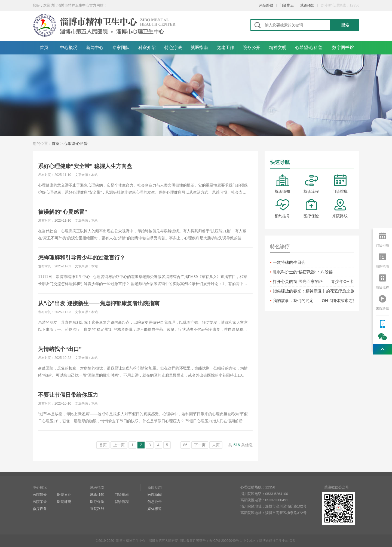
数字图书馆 (343, 48)
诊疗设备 (40, 509)
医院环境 (64, 502)
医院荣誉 (40, 502)
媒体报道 (155, 509)
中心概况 (69, 48)
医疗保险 (311, 208)
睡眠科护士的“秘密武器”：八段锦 (303, 272)
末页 (216, 445)
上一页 (119, 445)
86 (185, 445)
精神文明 (278, 48)
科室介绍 (147, 48)
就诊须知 (307, 5)
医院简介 (40, 495)
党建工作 (225, 48)
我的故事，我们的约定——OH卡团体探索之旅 (313, 300)
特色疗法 (173, 48)
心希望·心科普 (309, 48)
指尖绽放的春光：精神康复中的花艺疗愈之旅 (313, 291)
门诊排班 (287, 5)
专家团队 (121, 48)
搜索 (345, 25)
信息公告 (155, 502)
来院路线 (266, 5)
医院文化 (64, 495)
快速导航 (280, 162)
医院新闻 (155, 495)
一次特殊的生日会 (289, 262)
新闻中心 (95, 48)
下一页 (200, 445)
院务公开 (252, 48)
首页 (44, 48)
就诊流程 (311, 184)
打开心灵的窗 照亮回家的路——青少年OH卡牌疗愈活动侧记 (313, 281)
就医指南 (199, 48)
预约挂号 (282, 208)
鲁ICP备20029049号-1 (225, 541)
